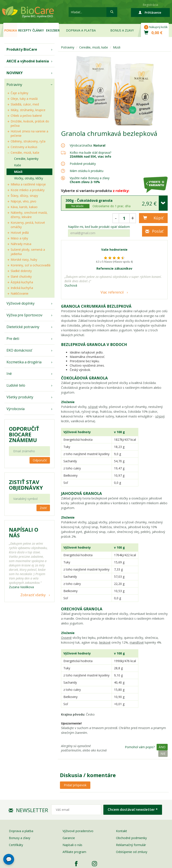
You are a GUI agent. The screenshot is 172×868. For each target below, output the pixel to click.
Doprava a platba (81, 30)
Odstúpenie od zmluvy (132, 852)
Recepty (25, 30)
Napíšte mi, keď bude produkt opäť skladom (99, 227)
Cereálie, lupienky (26, 159)
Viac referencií (112, 292)
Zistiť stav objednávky (26, 485)
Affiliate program (74, 852)
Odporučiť (40, 460)
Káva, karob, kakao (24, 207)
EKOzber (52, 30)
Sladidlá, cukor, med (25, 104)
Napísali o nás (72, 845)
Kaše (18, 165)
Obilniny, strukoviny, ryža (28, 141)
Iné (9, 374)
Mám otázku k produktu (87, 171)
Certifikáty (16, 845)
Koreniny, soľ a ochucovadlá (31, 265)
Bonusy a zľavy (20, 838)
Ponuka (11, 30)
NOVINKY (15, 73)
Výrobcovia (16, 409)
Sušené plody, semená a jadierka (28, 252)
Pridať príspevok (75, 785)
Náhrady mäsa (21, 244)
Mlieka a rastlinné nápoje (28, 184)
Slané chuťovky (21, 276)
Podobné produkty (83, 164)
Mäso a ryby (19, 238)
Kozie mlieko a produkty (28, 190)
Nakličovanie (20, 293)
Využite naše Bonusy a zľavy (90, 180)
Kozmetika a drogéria (24, 362)
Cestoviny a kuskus (24, 147)
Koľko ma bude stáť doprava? (90, 153)
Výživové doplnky (21, 303)
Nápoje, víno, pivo (23, 201)
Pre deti (13, 339)
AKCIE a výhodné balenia (28, 61)
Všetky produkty (20, 397)
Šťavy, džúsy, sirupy (24, 196)
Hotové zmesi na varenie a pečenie (29, 133)
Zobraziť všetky (33, 595)
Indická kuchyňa (22, 288)
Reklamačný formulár (131, 845)
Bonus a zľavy (122, 30)
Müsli (18, 172)
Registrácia (150, 5)
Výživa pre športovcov (24, 315)
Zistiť (43, 508)
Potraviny (14, 85)
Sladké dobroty (21, 271)
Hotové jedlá (20, 233)
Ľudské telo (16, 385)
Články (38, 30)
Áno (162, 747)
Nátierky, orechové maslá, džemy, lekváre (29, 215)
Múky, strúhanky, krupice (28, 110)
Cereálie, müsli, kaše (25, 153)
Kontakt (122, 831)
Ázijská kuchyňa (22, 282)
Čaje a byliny (19, 93)
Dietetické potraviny (23, 327)
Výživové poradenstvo (78, 831)
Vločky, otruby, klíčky (29, 178)
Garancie (69, 838)
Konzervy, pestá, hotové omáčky (28, 225)
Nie (163, 754)
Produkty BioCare (22, 49)
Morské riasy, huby (24, 260)
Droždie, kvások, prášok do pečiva (30, 123)
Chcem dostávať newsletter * (133, 810)
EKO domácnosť (19, 350)
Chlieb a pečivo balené (26, 116)
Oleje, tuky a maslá (24, 99)
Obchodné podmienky (131, 838)
